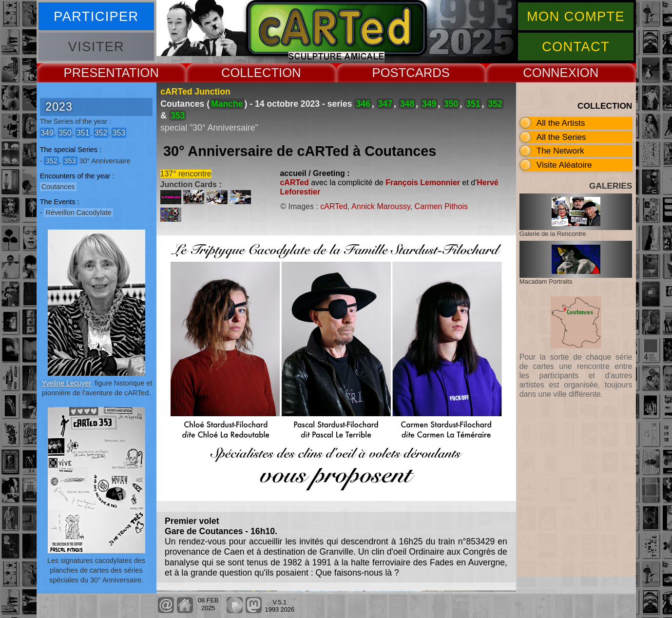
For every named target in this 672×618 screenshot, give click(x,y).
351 (83, 133)
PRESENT (93, 73)
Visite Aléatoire (564, 165)
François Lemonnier (423, 183)
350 (65, 133)
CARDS (428, 73)
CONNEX (550, 73)
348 (407, 104)
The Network (560, 151)
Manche (227, 104)
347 (385, 104)
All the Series (561, 137)
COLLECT (250, 73)
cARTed (294, 183)
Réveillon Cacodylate (78, 212)
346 (363, 104)
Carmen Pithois (441, 206)
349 (47, 133)
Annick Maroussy (381, 206)
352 (101, 133)
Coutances (58, 187)
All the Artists (561, 123)
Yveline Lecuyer (66, 383)
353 (119, 133)
